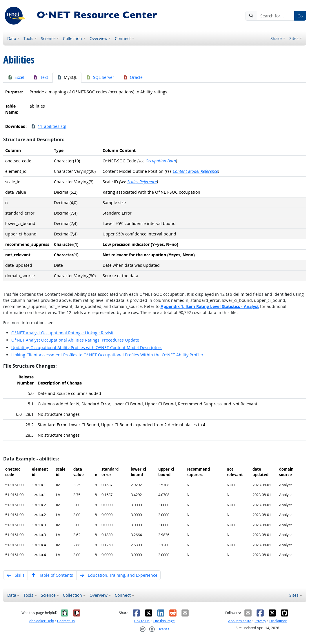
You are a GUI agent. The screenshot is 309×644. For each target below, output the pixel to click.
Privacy (260, 621)
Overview (99, 38)
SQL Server (100, 77)
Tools (28, 38)
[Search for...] (276, 16)
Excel (16, 77)
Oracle (133, 77)
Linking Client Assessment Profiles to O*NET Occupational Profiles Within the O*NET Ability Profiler (107, 355)
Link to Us (142, 621)
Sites (294, 38)
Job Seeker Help (41, 621)
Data (12, 38)
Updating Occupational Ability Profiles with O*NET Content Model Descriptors (87, 348)
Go (300, 16)
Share (276, 38)
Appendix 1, (210, 306)
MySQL (67, 77)
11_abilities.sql (49, 126)
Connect (123, 38)
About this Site (240, 621)
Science (48, 38)
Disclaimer (278, 621)
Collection (72, 38)
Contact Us (66, 621)
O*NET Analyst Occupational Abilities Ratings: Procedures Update (75, 340)
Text (41, 77)
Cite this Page (164, 621)
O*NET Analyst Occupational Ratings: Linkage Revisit (62, 333)
